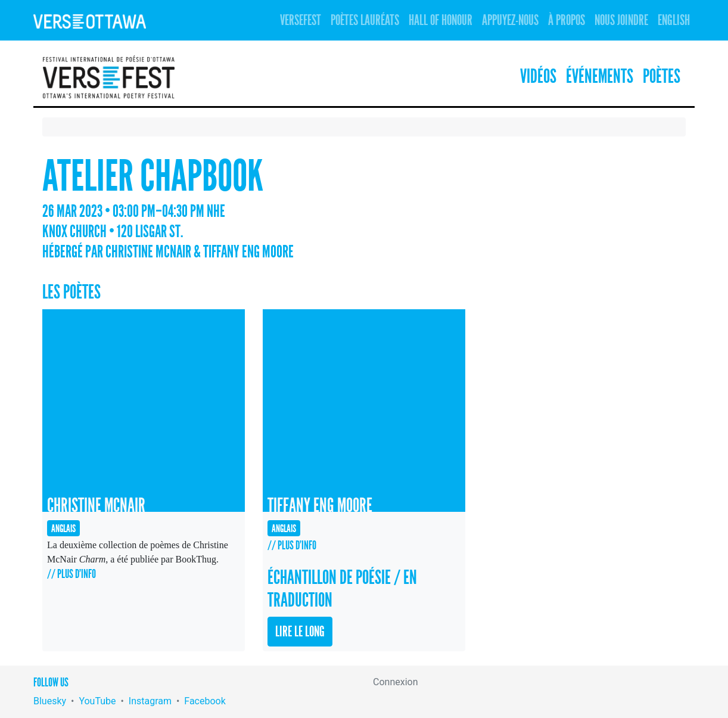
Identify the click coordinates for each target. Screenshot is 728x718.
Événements (600, 77)
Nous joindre (621, 20)
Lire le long (300, 632)
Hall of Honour (441, 20)
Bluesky (50, 701)
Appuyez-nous (510, 20)
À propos (567, 20)
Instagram (150, 701)
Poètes (662, 77)
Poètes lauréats (365, 20)
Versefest (301, 20)
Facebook (205, 701)
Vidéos (538, 77)
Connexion (395, 682)
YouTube (97, 701)
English (674, 20)
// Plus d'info (71, 574)
